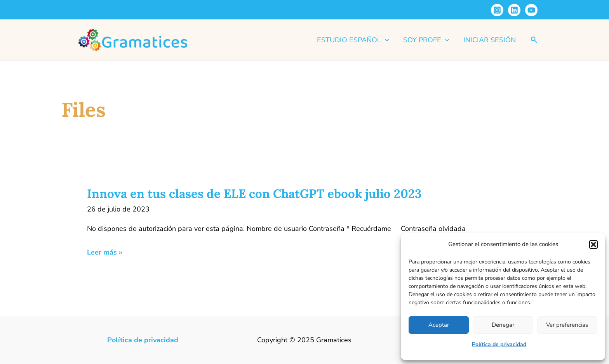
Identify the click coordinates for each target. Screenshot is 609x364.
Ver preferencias (567, 325)
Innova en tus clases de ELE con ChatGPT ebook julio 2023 (254, 194)
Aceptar (439, 325)
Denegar (503, 325)
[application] (385, 40)
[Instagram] (497, 10)
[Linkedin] (514, 10)
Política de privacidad (499, 344)
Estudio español (353, 40)
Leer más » (105, 252)
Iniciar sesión (490, 40)
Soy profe (426, 40)
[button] (593, 244)
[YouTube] (531, 10)
